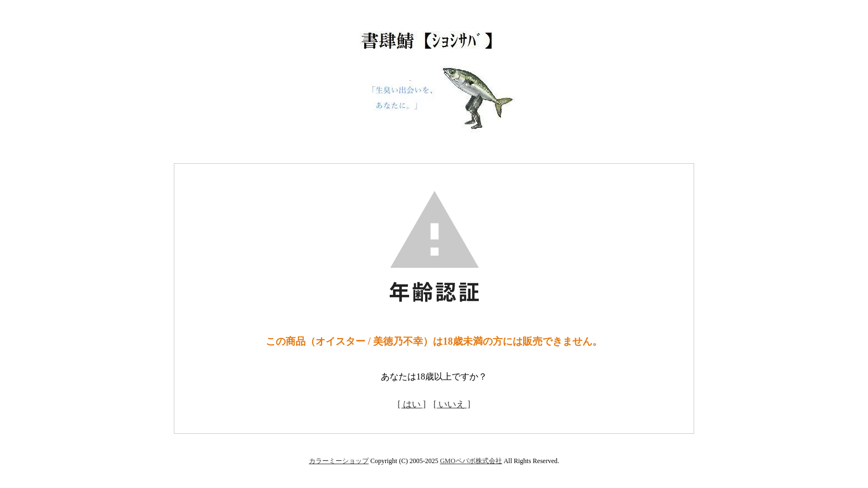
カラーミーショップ (339, 461)
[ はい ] (412, 404)
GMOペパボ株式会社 (471, 461)
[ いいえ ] (452, 404)
